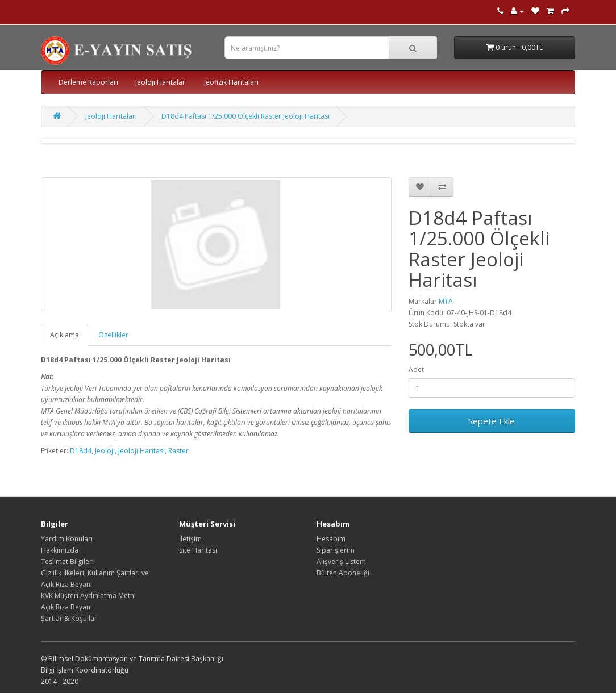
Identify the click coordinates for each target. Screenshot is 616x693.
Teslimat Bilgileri (67, 562)
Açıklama (64, 335)
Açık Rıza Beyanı (66, 607)
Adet (416, 370)
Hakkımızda (60, 550)
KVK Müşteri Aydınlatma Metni (88, 596)
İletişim (190, 539)
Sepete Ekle (492, 421)
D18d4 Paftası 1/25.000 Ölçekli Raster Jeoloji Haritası (245, 116)
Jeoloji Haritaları (161, 82)
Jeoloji (105, 451)
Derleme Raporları (88, 82)
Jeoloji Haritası (141, 451)
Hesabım (331, 539)
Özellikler (113, 335)
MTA (446, 301)
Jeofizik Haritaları (231, 82)
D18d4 (81, 451)
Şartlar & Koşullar (69, 618)
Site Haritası (198, 550)
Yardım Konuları (67, 539)
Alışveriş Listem (341, 562)
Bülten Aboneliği (343, 573)
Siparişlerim (336, 550)
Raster (178, 451)
